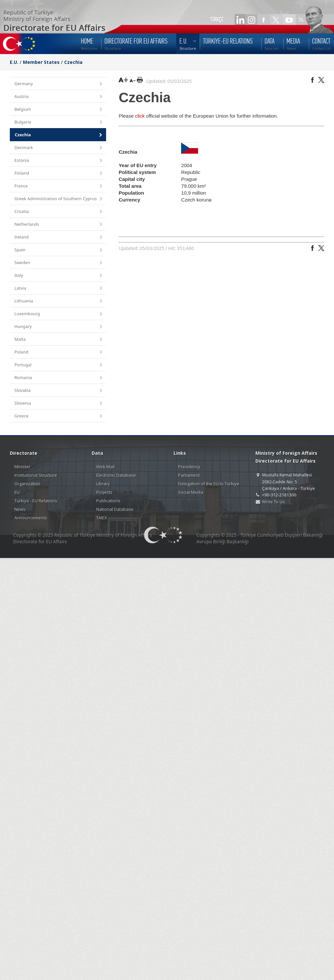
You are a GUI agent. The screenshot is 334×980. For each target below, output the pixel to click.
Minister (22, 467)
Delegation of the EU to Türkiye (209, 484)
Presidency (189, 467)
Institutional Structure (36, 475)
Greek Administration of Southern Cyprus (59, 199)
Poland (59, 352)
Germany (59, 84)
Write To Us (273, 502)
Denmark (59, 148)
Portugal (59, 365)
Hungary (59, 327)
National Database (115, 509)
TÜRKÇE (217, 20)
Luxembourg (59, 314)
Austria (59, 97)
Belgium (59, 110)
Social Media (191, 492)
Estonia (59, 161)
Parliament (189, 475)
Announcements (31, 518)
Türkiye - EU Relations (36, 501)
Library (103, 484)
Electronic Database (116, 475)
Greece (59, 416)
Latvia (59, 288)
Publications (108, 501)
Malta (59, 340)
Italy (59, 276)
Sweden (59, 263)
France (59, 186)
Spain (59, 250)
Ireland (59, 237)
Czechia (73, 62)
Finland (59, 173)
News (20, 509)
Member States (41, 62)
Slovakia (59, 391)
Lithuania (59, 301)
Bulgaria (59, 122)
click (140, 116)
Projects (104, 492)
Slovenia (59, 404)
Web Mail (105, 467)
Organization (27, 484)
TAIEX (102, 518)
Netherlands (59, 225)
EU (17, 492)
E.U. (14, 62)
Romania (59, 378)
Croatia (59, 212)
